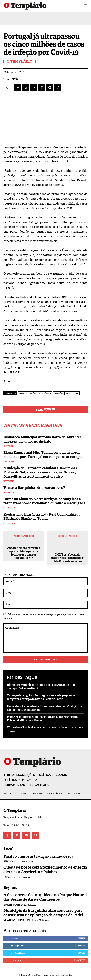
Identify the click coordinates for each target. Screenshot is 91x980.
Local (7, 877)
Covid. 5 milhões (28, 393)
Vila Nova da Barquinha (18, 920)
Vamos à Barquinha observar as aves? (34, 488)
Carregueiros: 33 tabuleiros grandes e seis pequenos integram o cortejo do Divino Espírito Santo (41, 697)
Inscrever (80, 960)
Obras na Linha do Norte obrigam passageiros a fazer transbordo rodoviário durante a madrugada (44, 501)
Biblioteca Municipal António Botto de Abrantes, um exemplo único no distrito (43, 439)
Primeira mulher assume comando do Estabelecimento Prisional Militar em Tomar (42, 719)
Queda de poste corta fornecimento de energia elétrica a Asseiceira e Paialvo (45, 870)
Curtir (81, 938)
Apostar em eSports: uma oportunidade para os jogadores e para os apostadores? (24, 553)
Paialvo (8, 862)
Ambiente (9, 492)
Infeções (59, 393)
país (68, 393)
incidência (45, 393)
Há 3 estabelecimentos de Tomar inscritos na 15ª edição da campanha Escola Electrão (44, 708)
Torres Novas (12, 905)
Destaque (9, 446)
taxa (76, 393)
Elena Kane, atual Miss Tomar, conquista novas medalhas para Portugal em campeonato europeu (44, 455)
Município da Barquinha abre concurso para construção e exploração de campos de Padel (43, 913)
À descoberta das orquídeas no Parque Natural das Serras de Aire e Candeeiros (45, 897)
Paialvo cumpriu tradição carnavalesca (38, 856)
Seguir (82, 946)
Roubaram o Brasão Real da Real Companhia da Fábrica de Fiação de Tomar (42, 516)
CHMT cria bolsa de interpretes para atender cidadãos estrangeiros (67, 558)
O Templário (10, 508)
